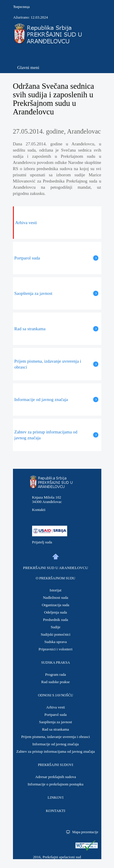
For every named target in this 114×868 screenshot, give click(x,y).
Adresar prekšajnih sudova (56, 777)
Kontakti (39, 510)
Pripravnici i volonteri (56, 649)
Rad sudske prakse (56, 682)
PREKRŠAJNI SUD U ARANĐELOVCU (56, 568)
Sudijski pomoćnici (56, 634)
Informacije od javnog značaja (56, 744)
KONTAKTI (55, 811)
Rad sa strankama (56, 729)
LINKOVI (55, 797)
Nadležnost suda (56, 597)
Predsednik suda (56, 620)
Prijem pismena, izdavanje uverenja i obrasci (56, 737)
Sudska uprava (55, 642)
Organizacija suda (56, 605)
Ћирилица (22, 7)
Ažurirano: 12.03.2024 (31, 17)
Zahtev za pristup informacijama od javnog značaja (55, 751)
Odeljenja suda (56, 612)
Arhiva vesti (56, 707)
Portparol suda (56, 715)
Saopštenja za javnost (56, 722)
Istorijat (55, 590)
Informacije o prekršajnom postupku (56, 784)
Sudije (56, 627)
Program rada (55, 674)
